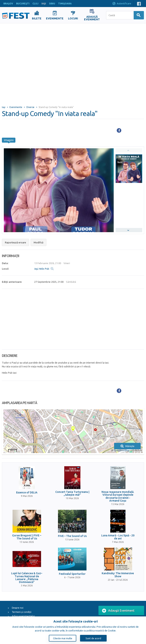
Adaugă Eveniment (118, 611)
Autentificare (122, 4)
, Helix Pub (42, 269)
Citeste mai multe (63, 638)
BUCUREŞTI (23, 4)
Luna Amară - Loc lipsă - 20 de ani (118, 537)
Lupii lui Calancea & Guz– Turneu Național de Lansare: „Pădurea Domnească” (27, 578)
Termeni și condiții (22, 612)
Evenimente (16, 107)
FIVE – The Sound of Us (72, 536)
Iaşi (4, 107)
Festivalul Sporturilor (72, 574)
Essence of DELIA (27, 493)
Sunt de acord (93, 638)
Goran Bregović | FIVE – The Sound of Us (27, 537)
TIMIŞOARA (65, 4)
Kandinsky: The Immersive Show (118, 575)
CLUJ (35, 4)
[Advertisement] (37, 63)
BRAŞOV (8, 4)
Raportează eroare (15, 242)
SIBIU (52, 4)
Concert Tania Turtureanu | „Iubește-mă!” (72, 493)
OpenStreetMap (122, 450)
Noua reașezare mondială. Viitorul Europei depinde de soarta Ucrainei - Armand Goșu (118, 496)
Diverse (30, 107)
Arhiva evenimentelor (23, 616)
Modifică (38, 242)
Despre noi (18, 608)
